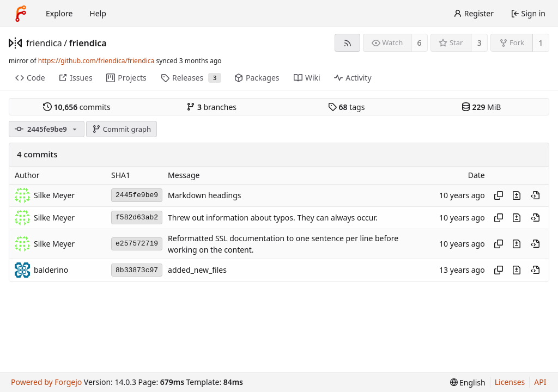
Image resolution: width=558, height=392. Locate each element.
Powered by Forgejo (46, 382)
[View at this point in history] (535, 195)
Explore (59, 13)
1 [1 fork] (541, 43)
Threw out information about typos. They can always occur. (273, 218)
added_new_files (197, 270)
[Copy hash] (499, 195)
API (540, 382)
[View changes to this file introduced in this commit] (517, 195)
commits (77, 107)
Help (98, 13)
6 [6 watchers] (420, 43)
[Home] (21, 14)
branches (211, 107)
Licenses (510, 382)
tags (346, 107)
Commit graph (122, 129)
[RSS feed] (347, 43)
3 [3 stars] (480, 43)
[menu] (468, 382)
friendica (44, 43)
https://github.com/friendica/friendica (96, 61)
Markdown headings (205, 195)
